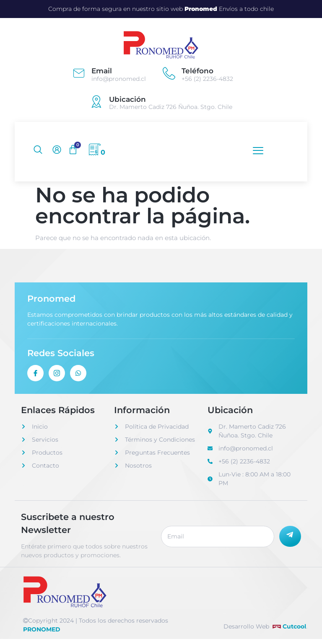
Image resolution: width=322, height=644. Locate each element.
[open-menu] (256, 151)
